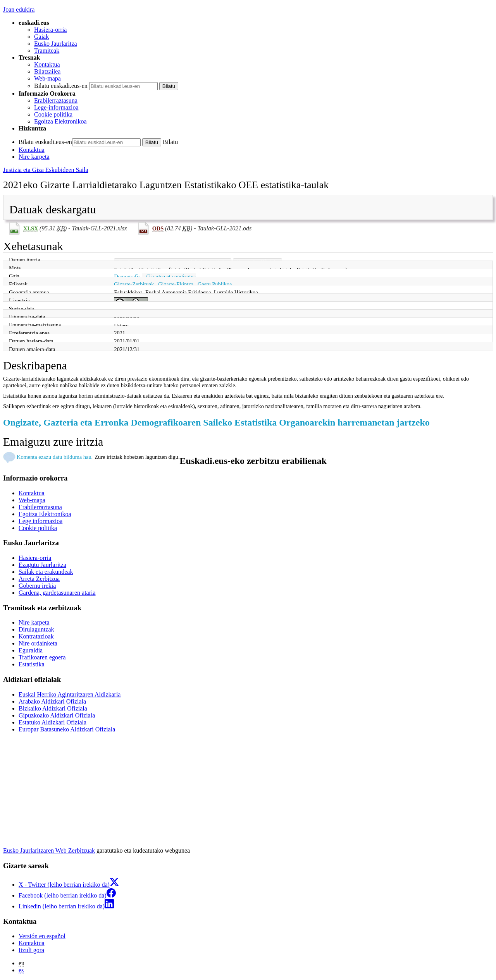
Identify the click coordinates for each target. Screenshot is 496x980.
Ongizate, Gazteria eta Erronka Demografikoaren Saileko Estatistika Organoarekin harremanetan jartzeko (216, 422)
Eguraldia (31, 650)
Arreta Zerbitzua (39, 579)
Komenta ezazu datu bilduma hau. (55, 457)
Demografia (127, 276)
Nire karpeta (34, 157)
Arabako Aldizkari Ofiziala (52, 701)
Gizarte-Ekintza (176, 284)
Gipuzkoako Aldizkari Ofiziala (57, 715)
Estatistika (32, 664)
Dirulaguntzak (36, 629)
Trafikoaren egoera (42, 657)
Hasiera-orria (50, 30)
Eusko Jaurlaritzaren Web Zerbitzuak (49, 850)
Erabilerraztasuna (56, 100)
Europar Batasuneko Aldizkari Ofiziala (67, 729)
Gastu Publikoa (215, 284)
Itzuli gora (31, 950)
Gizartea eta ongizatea (171, 276)
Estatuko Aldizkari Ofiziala (53, 722)
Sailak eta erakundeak (46, 572)
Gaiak (41, 37)
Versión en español (42, 936)
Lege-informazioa (56, 107)
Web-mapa (47, 78)
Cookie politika (53, 114)
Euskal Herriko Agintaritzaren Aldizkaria (70, 694)
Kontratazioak (36, 636)
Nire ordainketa (38, 643)
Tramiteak (47, 51)
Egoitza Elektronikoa (60, 121)
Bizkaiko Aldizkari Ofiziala (53, 708)
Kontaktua (47, 64)
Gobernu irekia (37, 586)
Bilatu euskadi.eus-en (61, 86)
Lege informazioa (40, 521)
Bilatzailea (47, 71)
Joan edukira (19, 9)
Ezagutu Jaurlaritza (42, 565)
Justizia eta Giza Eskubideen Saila (46, 170)
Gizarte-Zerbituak (134, 284)
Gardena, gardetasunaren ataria (57, 593)
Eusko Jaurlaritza (56, 44)
